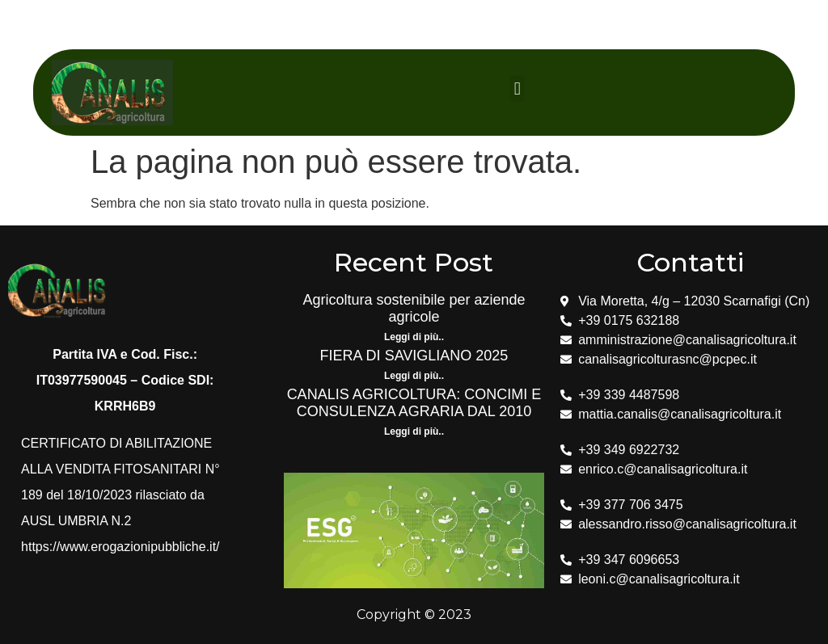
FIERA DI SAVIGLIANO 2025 (414, 356)
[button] (517, 88)
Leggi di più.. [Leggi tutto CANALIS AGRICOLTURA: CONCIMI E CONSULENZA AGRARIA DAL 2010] (414, 431)
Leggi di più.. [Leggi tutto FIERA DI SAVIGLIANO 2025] (414, 376)
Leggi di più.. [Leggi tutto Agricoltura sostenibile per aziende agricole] (414, 337)
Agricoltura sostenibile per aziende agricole (414, 309)
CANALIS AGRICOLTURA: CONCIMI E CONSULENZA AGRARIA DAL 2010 (414, 403)
